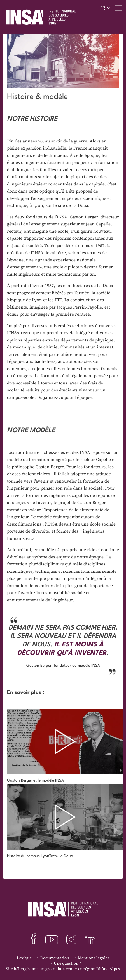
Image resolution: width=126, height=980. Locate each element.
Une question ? (67, 963)
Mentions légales (94, 958)
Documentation (55, 958)
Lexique (24, 958)
